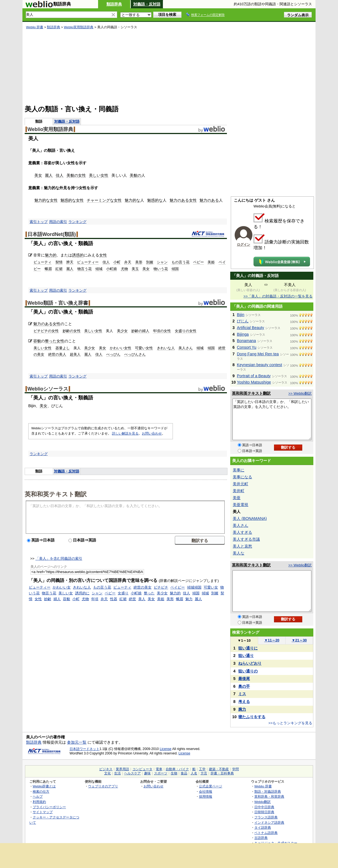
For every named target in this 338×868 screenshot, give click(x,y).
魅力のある (179, 200)
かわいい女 (62, 587)
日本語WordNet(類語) (52, 234)
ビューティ (43, 262)
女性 (82, 175)
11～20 (272, 640)
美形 (139, 262)
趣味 (147, 773)
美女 (38, 175)
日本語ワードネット (84, 749)
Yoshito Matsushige (254, 382)
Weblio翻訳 (263, 802)
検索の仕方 (41, 791)
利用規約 (39, 802)
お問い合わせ (152, 433)
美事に (239, 470)
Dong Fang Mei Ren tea (258, 354)
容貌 (37, 341)
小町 (117, 262)
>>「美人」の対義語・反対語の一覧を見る (278, 296)
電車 (159, 769)
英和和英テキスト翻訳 (56, 494)
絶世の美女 (143, 587)
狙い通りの (248, 671)
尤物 (124, 269)
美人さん (186, 348)
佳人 (60, 175)
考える (244, 702)
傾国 (175, 269)
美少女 (122, 331)
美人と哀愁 (242, 546)
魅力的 (51, 255)
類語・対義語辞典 (268, 791)
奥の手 (244, 686)
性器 (114, 599)
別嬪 (150, 262)
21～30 (299, 640)
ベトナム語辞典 (266, 833)
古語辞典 (261, 838)
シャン (162, 262)
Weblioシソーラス (48, 389)
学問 (235, 769)
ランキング (77, 222)
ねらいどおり (250, 663)
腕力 (242, 709)
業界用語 (122, 769)
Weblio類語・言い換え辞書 (58, 303)
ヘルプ (38, 796)
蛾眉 (48, 269)
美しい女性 (99, 175)
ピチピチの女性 (46, 331)
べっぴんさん (135, 354)
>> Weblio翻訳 (300, 393)
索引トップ (39, 222)
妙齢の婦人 (140, 331)
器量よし (63, 348)
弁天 (128, 262)
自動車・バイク (177, 769)
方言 (204, 773)
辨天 (70, 262)
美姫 (211, 262)
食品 (184, 773)
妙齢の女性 (72, 331)
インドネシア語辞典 (269, 822)
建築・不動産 (219, 769)
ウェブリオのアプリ (103, 786)
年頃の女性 (162, 331)
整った (51, 341)
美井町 (239, 491)
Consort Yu (247, 347)
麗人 (49, 175)
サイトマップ (43, 812)
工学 (202, 769)
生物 (174, 773)
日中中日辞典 (264, 807)
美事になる (242, 477)
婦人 (57, 599)
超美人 (75, 354)
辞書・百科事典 (222, 773)
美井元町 (240, 484)
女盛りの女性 (186, 331)
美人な (239, 553)
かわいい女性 (121, 348)
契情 (59, 262)
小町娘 (112, 269)
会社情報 (206, 791)
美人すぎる (242, 532)
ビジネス (106, 769)
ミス (242, 694)
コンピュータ (142, 769)
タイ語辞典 (263, 827)
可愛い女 (211, 587)
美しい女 (66, 593)
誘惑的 (78, 255)
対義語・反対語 (147, 4)
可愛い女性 (144, 348)
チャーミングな (100, 200)
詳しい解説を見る (125, 433)
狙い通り (246, 656)
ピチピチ (161, 587)
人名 (194, 773)
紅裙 (59, 269)
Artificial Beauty (250, 328)
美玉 (135, 269)
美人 (142, 599)
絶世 (132, 599)
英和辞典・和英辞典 (269, 796)
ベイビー (178, 587)
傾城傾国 (194, 587)
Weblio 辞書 (35, 27)
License (166, 749)
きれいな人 (166, 348)
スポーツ (161, 773)
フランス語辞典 (266, 817)
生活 (117, 773)
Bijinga (243, 334)
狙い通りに (248, 648)
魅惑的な (68, 200)
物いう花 (161, 269)
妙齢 (48, 599)
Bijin (241, 315)
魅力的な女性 (46, 200)
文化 (107, 773)
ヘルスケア (132, 773)
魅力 (189, 599)
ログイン (244, 245)
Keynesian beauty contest (259, 365)
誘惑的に (82, 593)
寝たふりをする (252, 717)
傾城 (99, 269)
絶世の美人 (57, 354)
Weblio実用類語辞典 (79, 27)
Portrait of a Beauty (254, 376)
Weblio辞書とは (44, 786)
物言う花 (84, 269)
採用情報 (206, 796)
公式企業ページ (211, 786)
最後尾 (244, 679)
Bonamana (246, 341)
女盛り (123, 593)
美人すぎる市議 (246, 539)
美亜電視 (240, 505)
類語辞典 (114, 4)
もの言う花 (180, 262)
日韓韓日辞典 (264, 812)
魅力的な (132, 200)
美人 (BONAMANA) (250, 518)
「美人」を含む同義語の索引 (59, 558)
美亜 (237, 498)
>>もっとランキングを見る (290, 723)
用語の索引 (58, 222)
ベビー (199, 262)
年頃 (95, 599)
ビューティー (88, 262)
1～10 (244, 640)
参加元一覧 (77, 742)
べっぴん (113, 354)
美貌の (72, 175)
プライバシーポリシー (49, 807)
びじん (243, 321)
